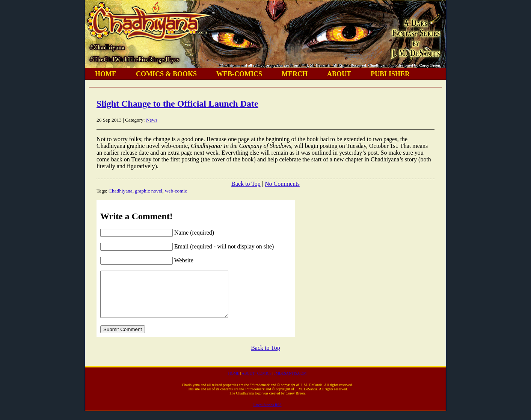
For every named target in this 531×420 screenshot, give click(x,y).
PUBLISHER (390, 74)
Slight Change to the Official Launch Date (177, 104)
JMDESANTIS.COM (290, 382)
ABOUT (339, 74)
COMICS (264, 382)
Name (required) (194, 233)
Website (184, 260)
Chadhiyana (121, 191)
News (152, 120)
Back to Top (246, 184)
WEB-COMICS (239, 74)
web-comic (176, 191)
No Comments (282, 184)
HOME (106, 74)
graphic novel (149, 191)
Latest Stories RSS (267, 414)
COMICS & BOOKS (166, 74)
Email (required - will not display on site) (224, 246)
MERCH (295, 74)
